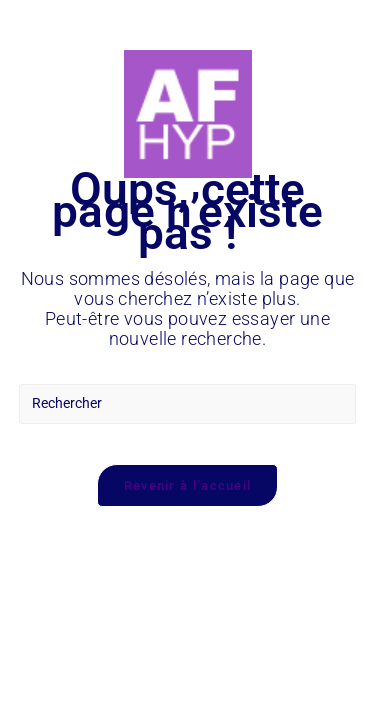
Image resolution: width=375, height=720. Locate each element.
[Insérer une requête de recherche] (188, 404)
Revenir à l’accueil (188, 485)
